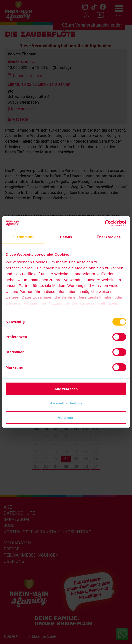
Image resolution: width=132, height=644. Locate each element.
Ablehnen (66, 417)
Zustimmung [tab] (23, 237)
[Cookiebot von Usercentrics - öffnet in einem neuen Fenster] (105, 223)
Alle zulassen (66, 389)
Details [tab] (66, 237)
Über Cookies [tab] (109, 237)
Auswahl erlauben (66, 403)
